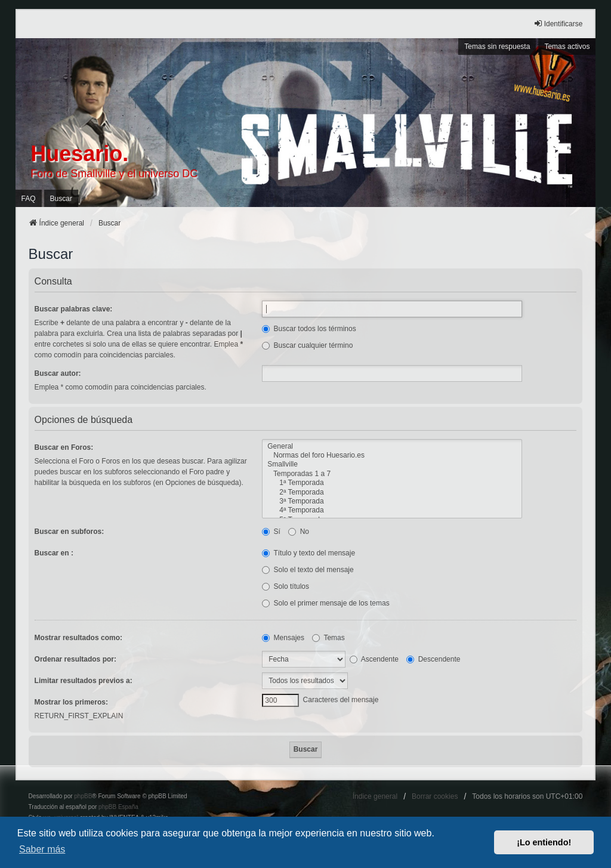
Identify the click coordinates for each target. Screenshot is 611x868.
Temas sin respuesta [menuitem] (497, 47)
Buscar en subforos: (70, 532)
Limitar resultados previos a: (84, 681)
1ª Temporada (392, 483)
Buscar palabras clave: (74, 309)
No (299, 532)
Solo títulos (286, 586)
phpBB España (118, 807)
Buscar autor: (58, 373)
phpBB (83, 796)
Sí (271, 532)
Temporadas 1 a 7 (392, 474)
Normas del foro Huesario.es (392, 455)
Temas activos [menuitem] (567, 47)
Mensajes (283, 638)
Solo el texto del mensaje (308, 570)
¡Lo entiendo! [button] (544, 842)
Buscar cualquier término (307, 345)
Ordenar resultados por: (75, 659)
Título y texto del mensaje (308, 553)
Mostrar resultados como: (78, 638)
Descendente (433, 659)
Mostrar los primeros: (71, 702)
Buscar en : (54, 553)
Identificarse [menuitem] (558, 24)
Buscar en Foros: (64, 447)
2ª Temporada (392, 492)
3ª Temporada (392, 501)
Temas (328, 638)
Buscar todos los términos (309, 329)
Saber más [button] (42, 849)
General (392, 447)
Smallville (392, 464)
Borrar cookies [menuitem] (435, 796)
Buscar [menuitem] (61, 199)
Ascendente (374, 659)
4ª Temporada (392, 510)
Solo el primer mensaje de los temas (325, 603)
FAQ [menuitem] (29, 199)
